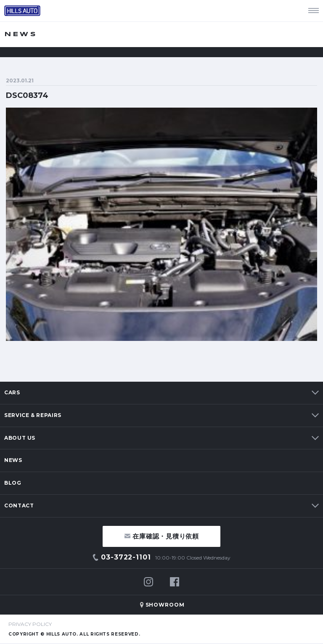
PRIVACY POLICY (30, 624)
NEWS (13, 460)
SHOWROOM (165, 605)
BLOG (13, 483)
